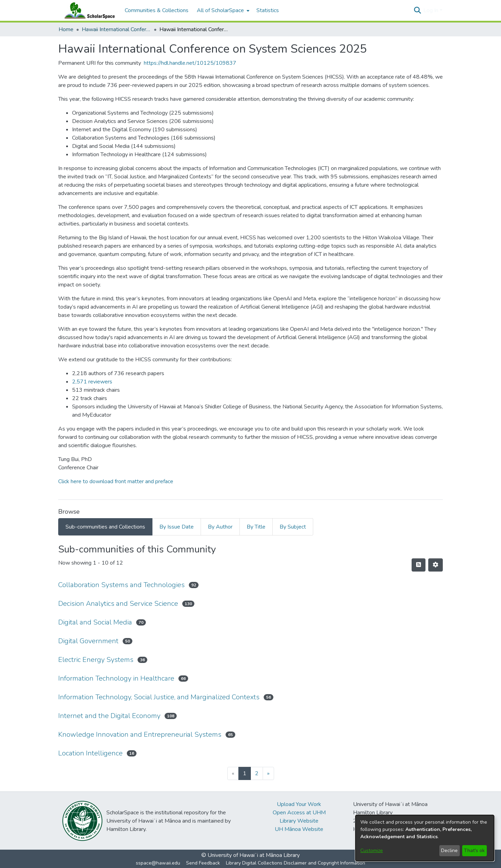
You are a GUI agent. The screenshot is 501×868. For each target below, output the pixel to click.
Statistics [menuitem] (268, 10)
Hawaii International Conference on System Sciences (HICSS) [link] (116, 29)
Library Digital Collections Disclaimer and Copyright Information (296, 863)
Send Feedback (203, 863)
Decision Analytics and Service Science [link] (118, 604)
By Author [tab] (220, 527)
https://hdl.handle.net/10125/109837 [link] (190, 63)
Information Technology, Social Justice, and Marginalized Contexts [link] (159, 697)
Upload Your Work (299, 804)
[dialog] (425, 838)
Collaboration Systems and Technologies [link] (121, 585)
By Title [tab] (256, 527)
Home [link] (66, 29)
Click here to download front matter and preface (116, 481)
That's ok (474, 851)
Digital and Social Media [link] (95, 622)
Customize (372, 851)
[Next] (268, 773)
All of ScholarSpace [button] (220, 10)
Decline (449, 851)
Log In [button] (432, 10)
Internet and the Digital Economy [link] (109, 716)
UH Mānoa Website (299, 829)
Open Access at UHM (299, 813)
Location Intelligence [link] (90, 753)
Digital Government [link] (88, 641)
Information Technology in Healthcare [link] (116, 678)
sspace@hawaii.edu (158, 863)
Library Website (299, 821)
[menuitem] (222, 10)
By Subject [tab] (293, 527)
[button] (417, 10)
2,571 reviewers (92, 382)
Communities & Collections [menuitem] (157, 10)
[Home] (88, 10)
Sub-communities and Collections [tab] (105, 527)
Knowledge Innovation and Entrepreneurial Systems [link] (140, 734)
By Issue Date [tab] (177, 527)
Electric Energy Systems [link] (96, 660)
